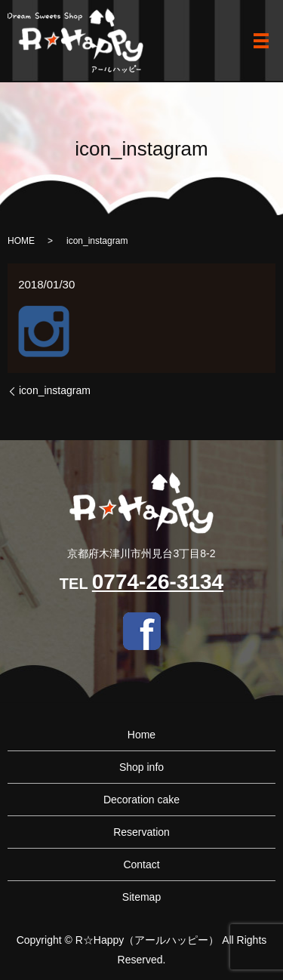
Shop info (141, 767)
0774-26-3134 (158, 582)
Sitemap (141, 897)
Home (141, 735)
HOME (21, 241)
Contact (141, 864)
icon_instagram (55, 390)
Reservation (141, 832)
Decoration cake (141, 800)
